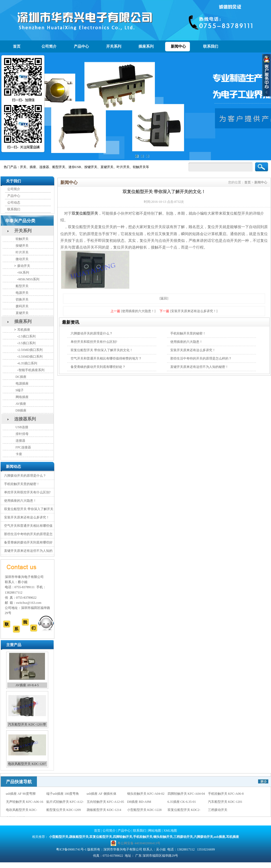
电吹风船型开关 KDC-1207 (27, 764)
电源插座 (22, 384)
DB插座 (21, 410)
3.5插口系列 (27, 343)
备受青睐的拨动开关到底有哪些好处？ (98, 367)
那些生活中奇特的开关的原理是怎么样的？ (201, 358)
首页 (17, 46)
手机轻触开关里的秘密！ (22, 484)
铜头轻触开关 (163, 837)
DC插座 (21, 377)
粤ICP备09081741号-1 (71, 849)
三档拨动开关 (218, 810)
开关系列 (114, 46)
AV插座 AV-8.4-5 (27, 685)
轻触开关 (22, 239)
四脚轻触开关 (123, 837)
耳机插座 (24, 330)
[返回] (164, 298)
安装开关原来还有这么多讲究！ (27, 517)
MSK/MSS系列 (29, 279)
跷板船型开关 (79, 837)
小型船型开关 (59, 837)
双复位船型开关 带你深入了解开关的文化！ (102, 350)
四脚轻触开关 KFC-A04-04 (186, 794)
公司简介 (49, 46)
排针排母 (22, 434)
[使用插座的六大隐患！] (138, 311)
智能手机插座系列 (32, 370)
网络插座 (22, 397)
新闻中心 (178, 46)
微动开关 (22, 259)
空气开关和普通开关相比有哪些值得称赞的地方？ (106, 358)
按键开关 (22, 246)
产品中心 (81, 46)
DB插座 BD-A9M (139, 802)
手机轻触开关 (143, 837)
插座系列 (146, 46)
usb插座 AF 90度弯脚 (21, 794)
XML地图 (170, 831)
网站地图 (155, 831)
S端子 (20, 390)
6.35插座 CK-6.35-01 (182, 802)
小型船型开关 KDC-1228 (144, 810)
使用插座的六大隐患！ (20, 501)
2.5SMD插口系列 (31, 350)
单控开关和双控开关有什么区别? (27, 492)
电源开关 (22, 293)
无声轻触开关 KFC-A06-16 (25, 802)
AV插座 (21, 404)
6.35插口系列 (28, 363)
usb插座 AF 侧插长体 (102, 794)
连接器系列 (25, 419)
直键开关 (22, 313)
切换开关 (22, 299)
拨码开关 (22, 306)
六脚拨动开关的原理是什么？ (25, 476)
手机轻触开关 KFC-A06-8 (226, 794)
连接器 (20, 441)
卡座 (19, 454)
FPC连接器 (23, 447)
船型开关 (22, 286)
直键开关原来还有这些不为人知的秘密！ (199, 367)
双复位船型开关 (85, 213)
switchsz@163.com (29, 603)
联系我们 (211, 46)
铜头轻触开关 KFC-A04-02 (146, 794)
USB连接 (22, 427)
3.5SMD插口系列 (31, 357)
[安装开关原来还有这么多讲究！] (194, 311)
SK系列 (24, 273)
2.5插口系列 (27, 336)
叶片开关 (22, 252)
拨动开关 (24, 266)
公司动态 (14, 203)
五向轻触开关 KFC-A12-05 (105, 802)
